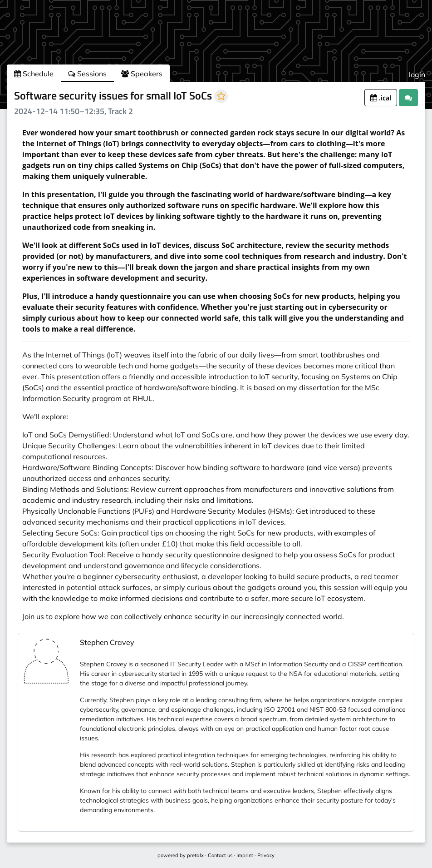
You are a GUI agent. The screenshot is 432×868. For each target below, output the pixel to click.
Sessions (87, 74)
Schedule (34, 74)
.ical (381, 98)
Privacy (266, 855)
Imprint (245, 855)
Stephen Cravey (107, 642)
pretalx (195, 855)
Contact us (220, 855)
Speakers (142, 74)
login (417, 74)
